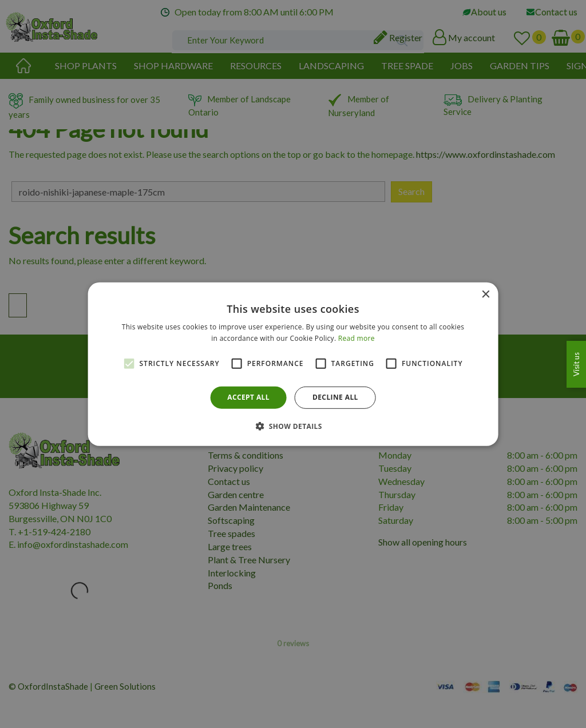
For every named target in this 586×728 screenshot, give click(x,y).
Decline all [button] (335, 397)
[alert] (293, 364)
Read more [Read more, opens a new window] (357, 338)
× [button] (485, 294)
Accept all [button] (248, 397)
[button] (293, 426)
